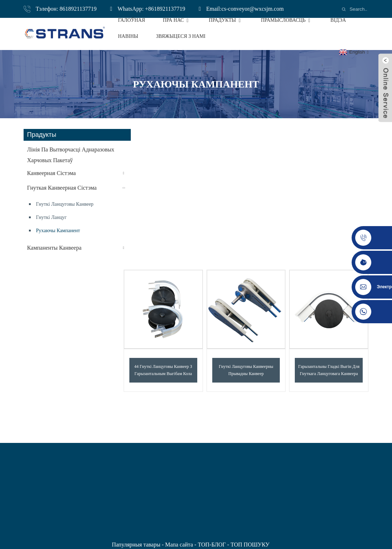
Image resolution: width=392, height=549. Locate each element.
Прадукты (226, 20)
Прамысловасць (287, 20)
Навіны (128, 36)
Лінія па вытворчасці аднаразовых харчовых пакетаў (71, 155)
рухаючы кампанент (58, 231)
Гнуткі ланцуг (51, 217)
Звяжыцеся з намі (181, 36)
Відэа (338, 20)
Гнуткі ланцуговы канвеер (65, 204)
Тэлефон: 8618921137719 (66, 9)
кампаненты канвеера (54, 248)
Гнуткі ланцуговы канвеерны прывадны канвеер (246, 370)
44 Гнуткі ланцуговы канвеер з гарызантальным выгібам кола (163, 370)
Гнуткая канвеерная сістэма (62, 188)
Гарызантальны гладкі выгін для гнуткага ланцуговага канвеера (329, 370)
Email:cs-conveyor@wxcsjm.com (245, 9)
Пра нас (177, 20)
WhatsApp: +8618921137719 (151, 9)
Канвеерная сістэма (51, 173)
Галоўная (132, 20)
